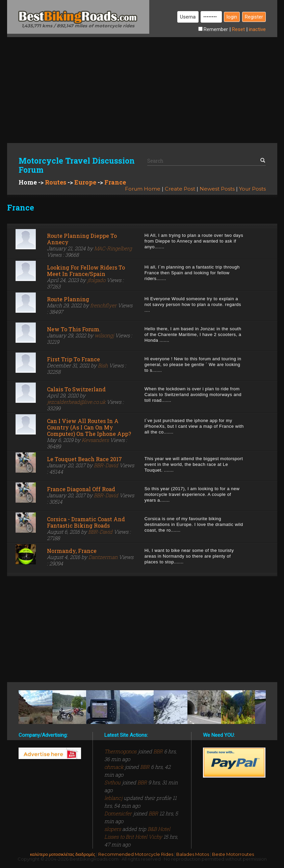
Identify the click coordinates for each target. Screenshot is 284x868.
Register (254, 17)
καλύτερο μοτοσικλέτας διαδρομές (63, 854)
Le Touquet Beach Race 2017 (84, 459)
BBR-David (106, 465)
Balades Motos (193, 854)
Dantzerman (103, 557)
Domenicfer (119, 813)
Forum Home (143, 189)
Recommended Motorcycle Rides (136, 854)
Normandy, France (72, 551)
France (115, 182)
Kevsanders (95, 440)
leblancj (114, 798)
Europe (85, 182)
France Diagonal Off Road (81, 489)
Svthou (113, 782)
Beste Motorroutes (233, 854)
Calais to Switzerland (76, 389)
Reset (238, 29)
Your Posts (252, 189)
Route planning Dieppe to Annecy (82, 239)
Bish (103, 365)
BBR (158, 751)
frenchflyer (103, 305)
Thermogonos (121, 751)
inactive (257, 29)
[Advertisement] (142, 84)
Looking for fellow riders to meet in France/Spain (86, 271)
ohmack (114, 767)
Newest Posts (217, 189)
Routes (56, 182)
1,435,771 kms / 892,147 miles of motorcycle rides (78, 26)
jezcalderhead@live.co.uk (76, 402)
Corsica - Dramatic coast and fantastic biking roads (86, 522)
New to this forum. (74, 329)
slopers (113, 829)
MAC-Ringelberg (113, 248)
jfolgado (96, 280)
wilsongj (104, 335)
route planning (68, 299)
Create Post (180, 189)
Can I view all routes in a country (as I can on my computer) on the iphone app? (89, 427)
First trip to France (73, 359)
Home (28, 182)
